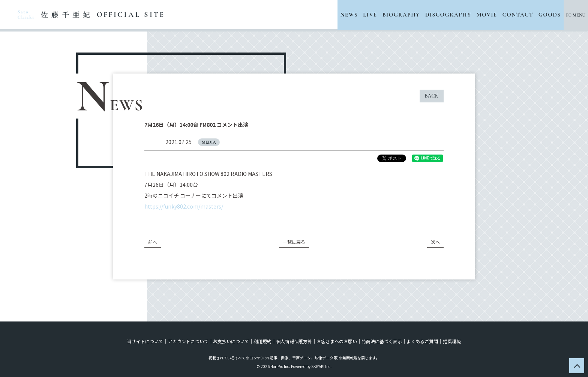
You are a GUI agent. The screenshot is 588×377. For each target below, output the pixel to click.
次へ (435, 242)
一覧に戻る (294, 242)
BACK (432, 96)
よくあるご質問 (422, 341)
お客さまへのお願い (337, 341)
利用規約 (262, 341)
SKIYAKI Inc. (321, 366)
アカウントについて (188, 341)
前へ (153, 242)
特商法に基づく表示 (382, 341)
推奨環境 (451, 341)
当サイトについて (145, 341)
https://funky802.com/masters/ (184, 206)
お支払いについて (231, 341)
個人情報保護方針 (294, 341)
